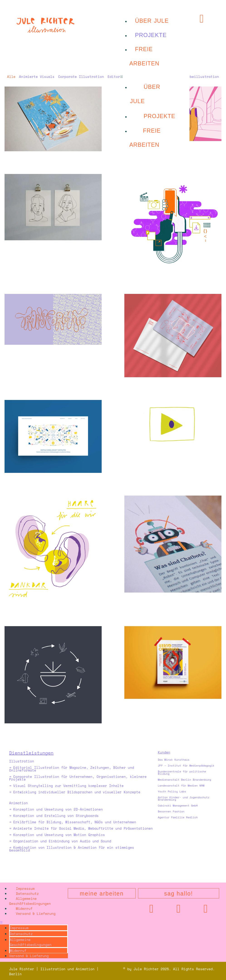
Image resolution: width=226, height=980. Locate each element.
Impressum (25, 888)
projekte (151, 35)
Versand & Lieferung (36, 913)
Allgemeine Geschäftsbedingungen (30, 901)
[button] (155, 77)
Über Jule (152, 21)
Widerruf (24, 908)
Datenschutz (27, 893)
